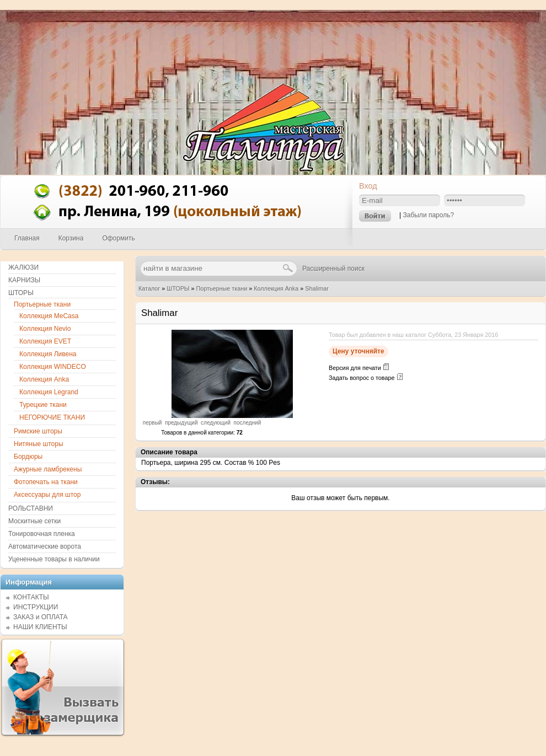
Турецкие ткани (43, 405)
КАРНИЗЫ (24, 280)
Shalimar (317, 288)
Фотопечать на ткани (46, 482)
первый (152, 423)
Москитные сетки (34, 521)
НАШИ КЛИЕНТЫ (40, 627)
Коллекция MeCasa (49, 316)
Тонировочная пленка (42, 534)
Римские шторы (38, 431)
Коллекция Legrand (49, 392)
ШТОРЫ (178, 288)
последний (248, 423)
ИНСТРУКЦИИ (36, 607)
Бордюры (28, 457)
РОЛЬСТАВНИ (31, 508)
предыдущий (181, 423)
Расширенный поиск (333, 269)
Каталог (149, 288)
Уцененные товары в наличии (54, 559)
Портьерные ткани (221, 288)
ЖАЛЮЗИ (23, 267)
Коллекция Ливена (48, 354)
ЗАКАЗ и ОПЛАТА (41, 617)
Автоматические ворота (45, 546)
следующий (216, 423)
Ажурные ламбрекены (48, 469)
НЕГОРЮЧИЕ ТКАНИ (52, 417)
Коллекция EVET (45, 341)
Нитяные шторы (39, 444)
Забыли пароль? (428, 215)
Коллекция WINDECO (53, 367)
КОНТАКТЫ (31, 597)
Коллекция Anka (276, 288)
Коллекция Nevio (45, 329)
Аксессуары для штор (47, 495)
